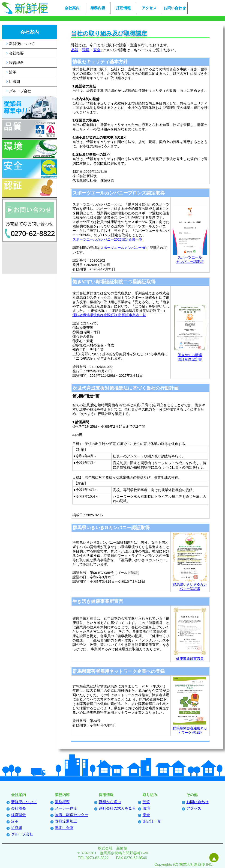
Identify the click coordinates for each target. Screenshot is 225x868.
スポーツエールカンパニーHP (123, 248)
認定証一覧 (152, 821)
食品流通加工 (66, 821)
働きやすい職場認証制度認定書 (190, 355)
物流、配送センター (72, 815)
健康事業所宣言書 (190, 657)
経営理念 (16, 63)
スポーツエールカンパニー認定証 (190, 258)
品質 (75, 50)
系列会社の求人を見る (117, 808)
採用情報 (123, 8)
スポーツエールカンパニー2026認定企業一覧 (107, 239)
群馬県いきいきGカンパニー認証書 (190, 585)
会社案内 (72, 8)
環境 (86, 50)
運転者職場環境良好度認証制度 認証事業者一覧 (109, 315)
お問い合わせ (175, 8)
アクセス (149, 8)
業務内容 (98, 8)
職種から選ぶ (110, 802)
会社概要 (16, 53)
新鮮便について (22, 44)
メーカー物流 (66, 808)
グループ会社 (20, 91)
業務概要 (62, 802)
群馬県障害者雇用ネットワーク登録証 (190, 728)
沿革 (13, 72)
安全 (97, 50)
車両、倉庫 (64, 828)
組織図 (15, 82)
